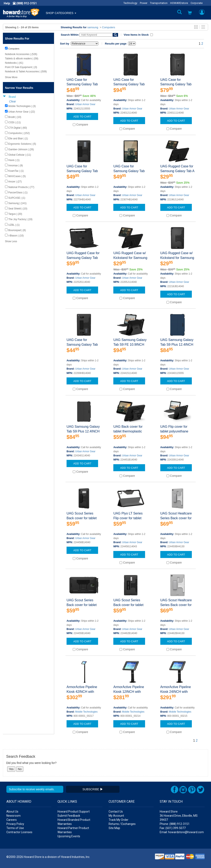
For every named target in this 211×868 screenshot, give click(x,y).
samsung (93, 27)
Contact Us (116, 812)
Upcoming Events (69, 836)
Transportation (159, 3)
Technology (130, 3)
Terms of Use (15, 828)
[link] (144, 858)
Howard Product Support (74, 812)
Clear (12, 101)
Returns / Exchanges (122, 824)
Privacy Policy (15, 824)
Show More (11, 77)
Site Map (114, 828)
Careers (12, 820)
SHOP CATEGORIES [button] (61, 13)
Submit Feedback (69, 816)
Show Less (11, 241)
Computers (109, 27)
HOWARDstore (179, 3)
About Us (12, 812)
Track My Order (118, 820)
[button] (190, 13)
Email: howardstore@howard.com (182, 832)
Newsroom (13, 816)
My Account (116, 816)
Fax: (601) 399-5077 (173, 828)
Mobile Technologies (86, 712)
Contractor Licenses (19, 832)
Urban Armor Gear (85, 104)
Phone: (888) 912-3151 (175, 824)
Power (144, 3)
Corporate (197, 3)
